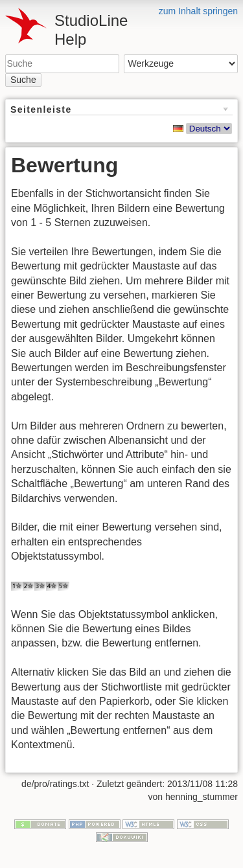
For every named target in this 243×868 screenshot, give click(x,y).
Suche (23, 80)
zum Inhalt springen (198, 11)
